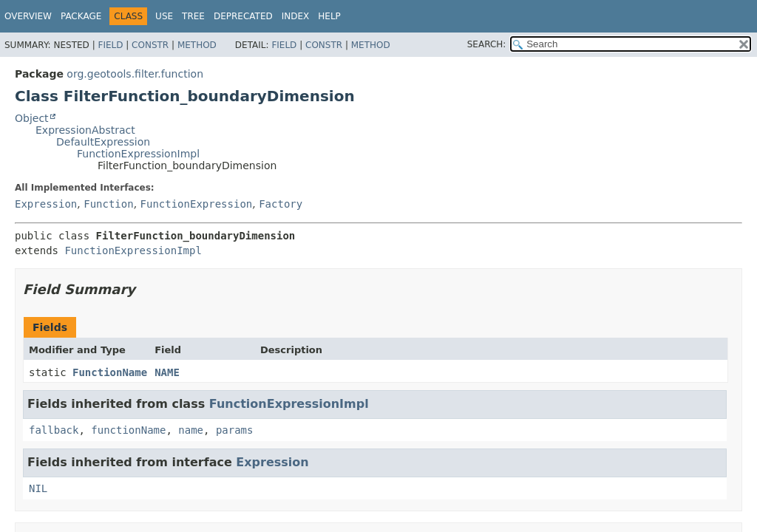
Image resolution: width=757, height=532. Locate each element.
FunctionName (110, 372)
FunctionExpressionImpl (138, 154)
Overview (28, 16)
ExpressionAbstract (85, 130)
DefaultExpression (103, 142)
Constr (150, 45)
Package (81, 16)
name (191, 430)
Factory (281, 204)
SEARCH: (487, 44)
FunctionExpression (197, 204)
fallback (54, 430)
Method (197, 45)
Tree (193, 16)
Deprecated (243, 16)
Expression (46, 204)
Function (108, 204)
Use (164, 16)
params (235, 430)
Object (32, 118)
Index (296, 16)
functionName (128, 430)
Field (110, 45)
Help (329, 16)
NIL (38, 488)
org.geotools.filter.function (135, 74)
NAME (167, 372)
